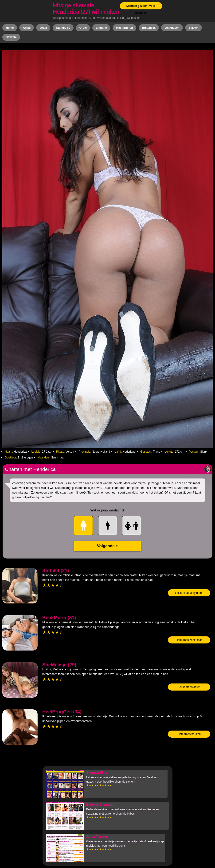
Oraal (43, 28)
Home (10, 28)
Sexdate (11, 37)
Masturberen (125, 28)
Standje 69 (63, 28)
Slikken (194, 28)
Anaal (27, 28)
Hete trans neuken (189, 734)
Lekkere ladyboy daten (189, 593)
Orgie (83, 28)
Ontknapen (172, 28)
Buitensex (149, 28)
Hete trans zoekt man (189, 640)
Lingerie (101, 28)
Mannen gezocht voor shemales (141, 9)
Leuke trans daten (189, 687)
